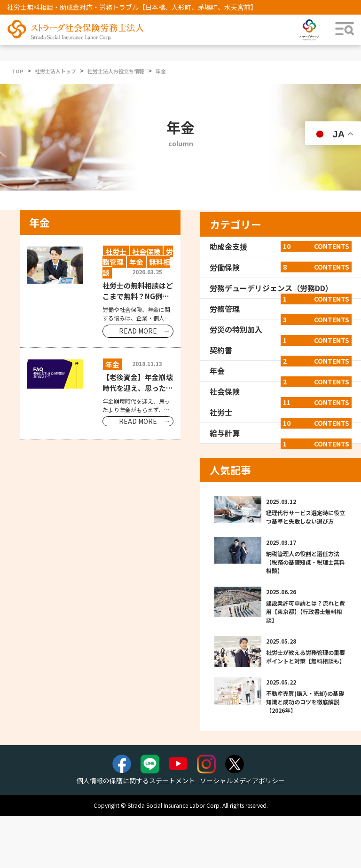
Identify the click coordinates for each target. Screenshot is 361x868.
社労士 (281, 412)
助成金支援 (281, 247)
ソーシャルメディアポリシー (242, 780)
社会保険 (281, 391)
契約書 (281, 350)
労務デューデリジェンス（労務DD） (281, 288)
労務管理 (281, 309)
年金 (281, 371)
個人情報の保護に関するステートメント (136, 780)
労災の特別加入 (281, 329)
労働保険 (281, 267)
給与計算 (281, 433)
